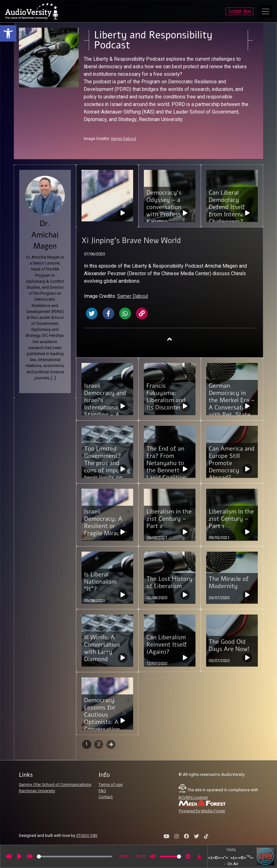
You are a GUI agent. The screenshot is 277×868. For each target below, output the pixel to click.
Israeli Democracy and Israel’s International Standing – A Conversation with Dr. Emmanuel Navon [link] (105, 415)
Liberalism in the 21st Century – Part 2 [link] (169, 519)
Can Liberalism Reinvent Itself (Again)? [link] (167, 645)
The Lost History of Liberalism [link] (169, 583)
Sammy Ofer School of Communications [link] (55, 785)
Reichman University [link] (37, 791)
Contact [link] (106, 797)
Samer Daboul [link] (123, 139)
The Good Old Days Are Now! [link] (229, 645)
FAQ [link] (102, 791)
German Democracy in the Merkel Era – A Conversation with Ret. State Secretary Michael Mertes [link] (232, 408)
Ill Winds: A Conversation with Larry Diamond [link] (102, 648)
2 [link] (99, 744)
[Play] (20, 856)
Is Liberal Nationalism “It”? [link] (100, 582)
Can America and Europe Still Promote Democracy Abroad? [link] (232, 463)
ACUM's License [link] (193, 798)
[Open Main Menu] (266, 11)
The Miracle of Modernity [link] (229, 583)
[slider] (74, 857)
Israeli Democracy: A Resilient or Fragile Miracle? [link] (106, 523)
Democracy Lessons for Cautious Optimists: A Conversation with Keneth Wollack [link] (102, 722)
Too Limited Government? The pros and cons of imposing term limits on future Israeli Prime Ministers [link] (107, 470)
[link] (8, 33)
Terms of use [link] (110, 785)
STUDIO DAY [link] (87, 836)
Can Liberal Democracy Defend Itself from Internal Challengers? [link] (227, 207)
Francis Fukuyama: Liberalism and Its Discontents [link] (167, 397)
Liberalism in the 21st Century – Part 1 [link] (231, 519)
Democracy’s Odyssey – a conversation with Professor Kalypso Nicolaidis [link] (167, 211)
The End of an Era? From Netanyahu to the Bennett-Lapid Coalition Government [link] (166, 467)
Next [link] (111, 744)
